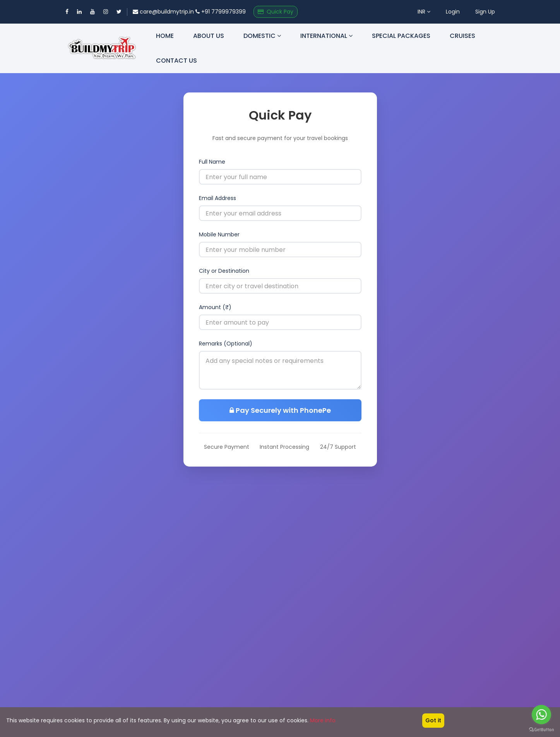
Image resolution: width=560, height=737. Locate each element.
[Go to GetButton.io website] (541, 729)
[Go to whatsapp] (541, 715)
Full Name (212, 162)
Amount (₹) (215, 307)
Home (165, 36)
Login (453, 12)
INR (424, 12)
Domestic (262, 36)
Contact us (176, 61)
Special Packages (401, 36)
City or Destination (224, 271)
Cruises (462, 36)
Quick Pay (276, 12)
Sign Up (485, 12)
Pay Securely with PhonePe (280, 410)
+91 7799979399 (223, 12)
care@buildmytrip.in (167, 12)
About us (209, 36)
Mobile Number (219, 234)
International (326, 36)
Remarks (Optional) (226, 344)
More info (323, 720)
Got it (433, 720)
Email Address (217, 198)
